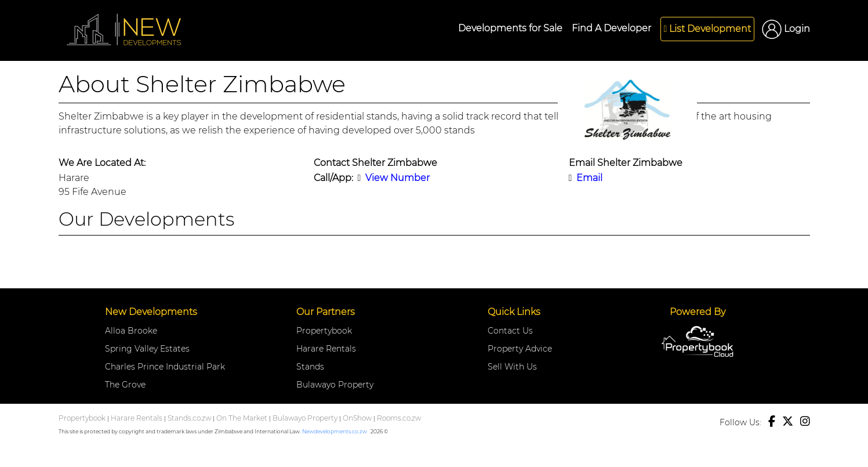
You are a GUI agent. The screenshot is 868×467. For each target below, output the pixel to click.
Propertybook (324, 331)
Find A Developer (611, 28)
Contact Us (510, 331)
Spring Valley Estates (147, 349)
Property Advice (520, 349)
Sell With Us (512, 367)
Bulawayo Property (335, 385)
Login (786, 29)
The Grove (125, 385)
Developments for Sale (510, 28)
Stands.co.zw (189, 418)
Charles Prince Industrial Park (165, 367)
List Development (707, 29)
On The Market (242, 418)
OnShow (357, 418)
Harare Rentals (326, 349)
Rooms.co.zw (399, 418)
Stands (310, 367)
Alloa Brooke (131, 331)
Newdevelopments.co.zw (335, 431)
